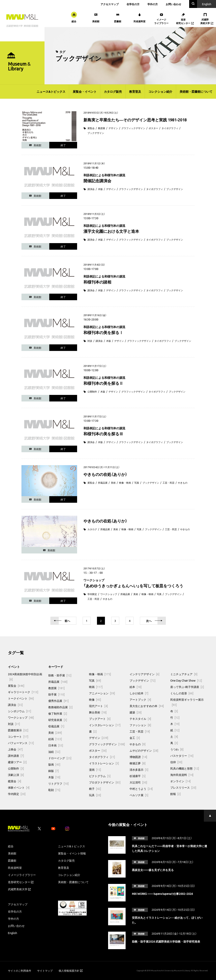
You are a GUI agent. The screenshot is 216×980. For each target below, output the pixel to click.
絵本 (136, 687)
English (13, 933)
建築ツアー (17, 762)
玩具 (95, 795)
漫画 (95, 770)
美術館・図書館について (196, 92)
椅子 (95, 789)
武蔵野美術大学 (19, 889)
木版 (100, 189)
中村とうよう (141, 789)
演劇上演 (16, 775)
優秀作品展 (58, 701)
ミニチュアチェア (184, 674)
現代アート (98, 706)
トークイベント (21, 698)
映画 (96, 687)
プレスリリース (183, 787)
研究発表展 (58, 720)
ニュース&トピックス (51, 92)
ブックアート (100, 719)
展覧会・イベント (85, 92)
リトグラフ (58, 783)
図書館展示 (18, 730)
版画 (54, 764)
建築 (136, 712)
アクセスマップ (110, 4)
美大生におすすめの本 (147, 706)
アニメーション (102, 693)
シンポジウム (19, 711)
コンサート (18, 736)
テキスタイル (140, 719)
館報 (175, 794)
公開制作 (92, 392)
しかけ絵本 (139, 693)
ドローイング (60, 758)
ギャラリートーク (23, 692)
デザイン (113, 128)
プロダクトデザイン (105, 782)
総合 (11, 846)
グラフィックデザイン (133, 128)
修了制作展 (58, 713)
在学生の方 (133, 4)
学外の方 (153, 4)
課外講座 (16, 756)
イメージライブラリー (22, 875)
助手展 (56, 694)
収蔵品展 (56, 726)
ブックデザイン (96, 133)
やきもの (183, 483)
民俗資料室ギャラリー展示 (187, 702)
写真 (137, 483)
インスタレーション (105, 725)
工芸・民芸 (169, 483)
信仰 (176, 762)
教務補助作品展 (60, 707)
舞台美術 (98, 712)
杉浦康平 (138, 776)
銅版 (53, 771)
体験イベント (19, 787)
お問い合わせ (173, 4)
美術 (113, 483)
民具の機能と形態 (185, 768)
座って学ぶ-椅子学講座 (187, 687)
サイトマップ (45, 971)
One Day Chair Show (186, 680)
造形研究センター (21, 882)
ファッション (140, 725)
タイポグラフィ (170, 128)
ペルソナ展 (139, 795)
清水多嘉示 (139, 770)
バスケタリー (182, 756)
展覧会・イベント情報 (72, 853)
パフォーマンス (21, 743)
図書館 (12, 860)
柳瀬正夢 (138, 763)
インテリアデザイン (144, 674)
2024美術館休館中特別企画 (25, 677)
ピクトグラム (100, 776)
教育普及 (135, 92)
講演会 (91, 189)
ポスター (153, 128)
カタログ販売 (113, 92)
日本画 (56, 745)
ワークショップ (109, 594)
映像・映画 (125, 483)
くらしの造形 (182, 693)
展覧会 (91, 128)
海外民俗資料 (182, 775)
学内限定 (92, 594)
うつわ (177, 749)
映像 (95, 699)
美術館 (12, 853)
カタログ (92, 529)
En (207, 4)
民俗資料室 (15, 868)
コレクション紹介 (160, 92)
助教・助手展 (60, 675)
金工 (135, 738)
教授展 (102, 128)
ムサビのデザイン (144, 750)
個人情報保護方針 (71, 971)
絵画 (55, 739)
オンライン (180, 781)
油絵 (54, 752)
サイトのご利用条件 (20, 971)
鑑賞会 (15, 781)
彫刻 (54, 790)
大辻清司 (138, 782)
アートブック (140, 699)
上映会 (15, 749)
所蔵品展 (103, 483)
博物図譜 (138, 757)
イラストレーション (104, 763)
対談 (90, 341)
